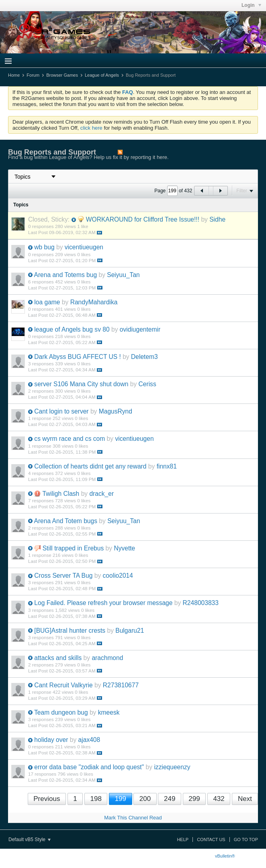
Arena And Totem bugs (65, 521)
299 (194, 799)
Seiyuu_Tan (123, 275)
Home (14, 75)
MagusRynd (116, 411)
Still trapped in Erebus (73, 548)
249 (170, 799)
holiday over (51, 740)
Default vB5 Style (30, 839)
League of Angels (102, 75)
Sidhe (217, 219)
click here (91, 128)
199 (121, 799)
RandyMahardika (94, 302)
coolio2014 (118, 576)
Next (245, 799)
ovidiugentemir (140, 329)
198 (96, 799)
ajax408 (89, 740)
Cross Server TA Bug (63, 576)
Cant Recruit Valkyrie (63, 685)
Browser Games (62, 75)
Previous (47, 799)
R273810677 (121, 685)
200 (145, 799)
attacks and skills (58, 658)
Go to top (246, 839)
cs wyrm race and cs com (70, 439)
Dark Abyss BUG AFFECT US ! (77, 357)
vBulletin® (225, 856)
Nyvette (124, 548)
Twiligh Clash (61, 494)
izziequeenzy (172, 767)
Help (183, 839)
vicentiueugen (84, 247)
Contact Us (211, 839)
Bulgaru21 (130, 631)
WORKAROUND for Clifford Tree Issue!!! (143, 219)
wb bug (44, 247)
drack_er (101, 494)
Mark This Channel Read (133, 818)
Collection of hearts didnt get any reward (90, 466)
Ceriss (147, 384)
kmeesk (109, 712)
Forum (33, 75)
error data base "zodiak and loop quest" (89, 767)
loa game (47, 302)
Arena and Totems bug (65, 275)
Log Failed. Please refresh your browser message (103, 603)
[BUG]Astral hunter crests (70, 631)
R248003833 (201, 603)
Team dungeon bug (61, 712)
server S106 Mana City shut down (81, 384)
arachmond (107, 658)
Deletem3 (144, 357)
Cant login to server (61, 411)
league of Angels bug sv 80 (72, 329)
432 (219, 799)
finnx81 (167, 466)
